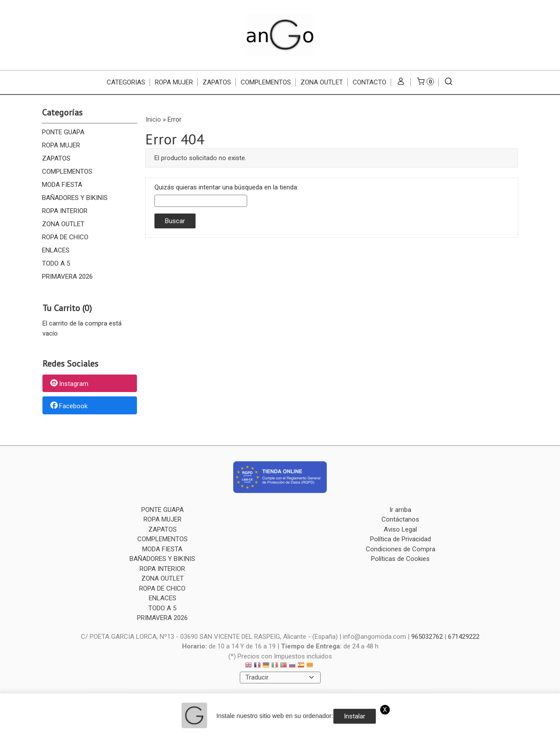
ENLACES (56, 250)
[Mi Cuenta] (401, 82)
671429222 (464, 637)
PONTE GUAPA (63, 132)
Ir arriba (400, 510)
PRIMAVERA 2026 (67, 277)
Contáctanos (400, 519)
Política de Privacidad (401, 539)
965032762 (427, 637)
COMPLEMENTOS (266, 82)
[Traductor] (280, 678)
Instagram (69, 384)
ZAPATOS (217, 82)
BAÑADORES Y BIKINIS (75, 198)
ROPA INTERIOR (65, 211)
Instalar (355, 716)
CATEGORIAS (126, 82)
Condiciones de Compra (401, 549)
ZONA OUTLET (322, 82)
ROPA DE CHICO (65, 237)
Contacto (369, 82)
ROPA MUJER (174, 82)
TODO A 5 (56, 263)
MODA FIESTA (62, 185)
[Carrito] (425, 82)
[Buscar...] (449, 82)
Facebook (68, 406)
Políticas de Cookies (400, 559)
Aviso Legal (400, 529)
